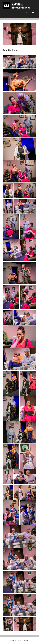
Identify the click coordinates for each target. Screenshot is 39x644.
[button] (27, 12)
